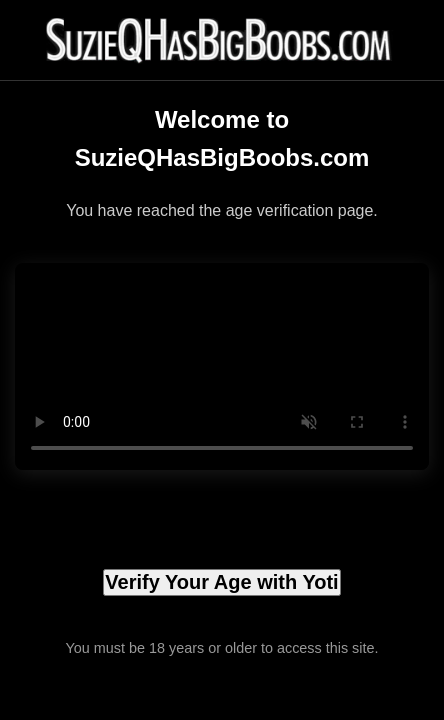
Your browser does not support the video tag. (222, 366)
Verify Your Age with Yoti (221, 582)
